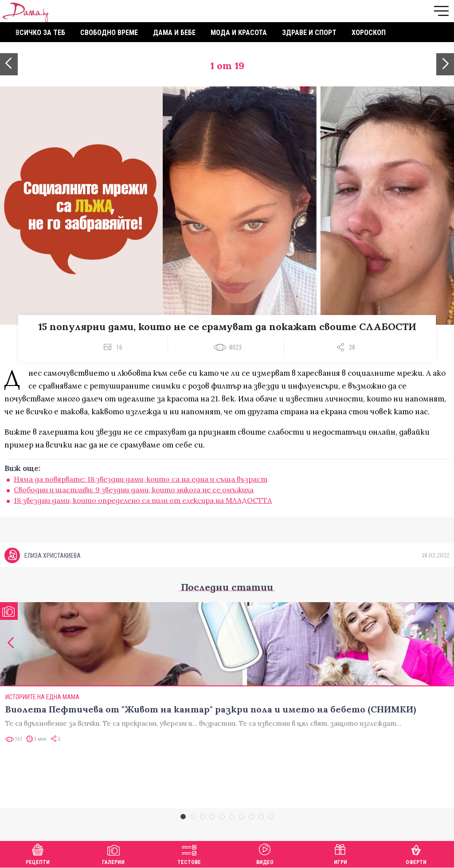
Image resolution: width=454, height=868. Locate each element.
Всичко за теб (40, 33)
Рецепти (38, 853)
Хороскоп (369, 33)
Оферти (416, 853)
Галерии (113, 853)
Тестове (189, 853)
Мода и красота (239, 33)
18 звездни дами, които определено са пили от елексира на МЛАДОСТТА (143, 500)
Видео (265, 853)
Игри (340, 853)
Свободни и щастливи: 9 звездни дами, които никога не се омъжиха (134, 490)
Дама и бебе (174, 33)
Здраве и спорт (309, 33)
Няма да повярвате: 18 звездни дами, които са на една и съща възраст (141, 479)
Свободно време (109, 33)
